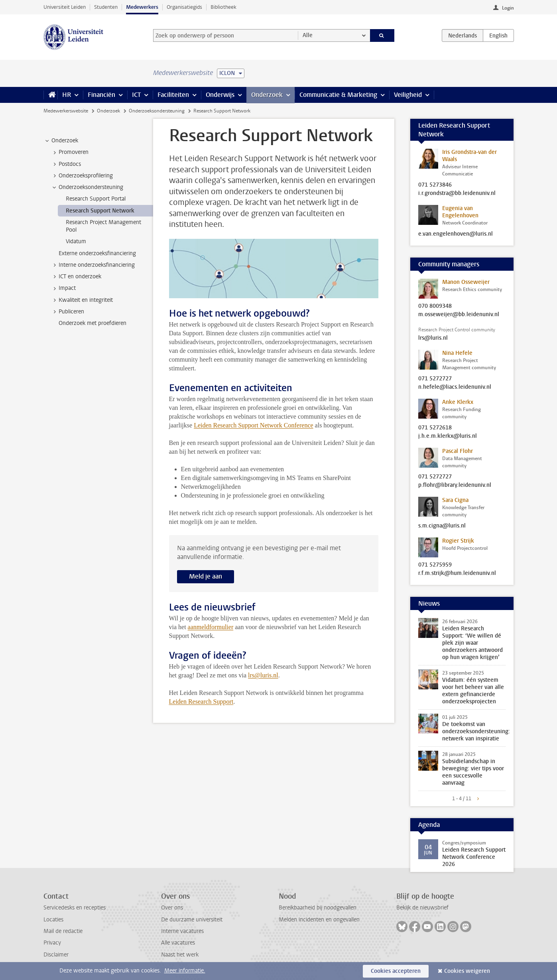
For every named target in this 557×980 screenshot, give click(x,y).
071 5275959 (435, 565)
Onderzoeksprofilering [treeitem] (82, 176)
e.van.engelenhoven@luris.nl (456, 234)
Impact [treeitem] (63, 288)
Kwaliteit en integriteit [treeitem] (82, 300)
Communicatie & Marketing (338, 95)
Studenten (106, 7)
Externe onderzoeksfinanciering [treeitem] (97, 253)
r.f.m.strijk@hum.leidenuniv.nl (457, 573)
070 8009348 (435, 306)
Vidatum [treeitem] (76, 241)
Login (508, 8)
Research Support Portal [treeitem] (96, 199)
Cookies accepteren (396, 971)
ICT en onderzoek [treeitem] (76, 277)
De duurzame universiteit (192, 920)
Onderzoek (267, 95)
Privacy (52, 943)
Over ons (172, 908)
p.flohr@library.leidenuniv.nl (455, 485)
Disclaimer (56, 955)
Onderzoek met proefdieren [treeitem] (93, 323)
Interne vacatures (182, 931)
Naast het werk (180, 955)
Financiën (101, 95)
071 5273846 (435, 185)
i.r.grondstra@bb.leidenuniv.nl (457, 193)
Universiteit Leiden (65, 7)
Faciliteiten (173, 95)
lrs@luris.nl (433, 338)
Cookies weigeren (467, 971)
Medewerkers (142, 7)
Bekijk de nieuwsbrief (422, 908)
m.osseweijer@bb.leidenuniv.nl (459, 315)
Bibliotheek (223, 7)
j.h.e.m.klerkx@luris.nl (448, 436)
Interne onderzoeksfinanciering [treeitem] (93, 265)
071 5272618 (435, 428)
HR (67, 95)
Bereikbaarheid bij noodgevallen (318, 908)
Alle (308, 35)
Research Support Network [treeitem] (100, 211)
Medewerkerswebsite (66, 111)
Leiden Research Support (201, 702)
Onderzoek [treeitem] (61, 141)
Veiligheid (408, 95)
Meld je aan (206, 576)
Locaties (53, 920)
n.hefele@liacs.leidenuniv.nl (455, 387)
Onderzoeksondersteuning (157, 111)
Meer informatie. (185, 971)
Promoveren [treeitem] (70, 152)
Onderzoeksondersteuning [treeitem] (87, 187)
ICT (136, 95)
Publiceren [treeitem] (68, 312)
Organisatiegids (184, 7)
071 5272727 (435, 379)
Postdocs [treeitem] (66, 164)
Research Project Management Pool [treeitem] (103, 226)
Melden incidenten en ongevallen (319, 920)
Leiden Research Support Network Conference (253, 425)
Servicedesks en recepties (75, 908)
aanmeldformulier (211, 627)
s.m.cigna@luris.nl (442, 526)
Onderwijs (220, 95)
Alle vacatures (178, 943)
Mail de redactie (63, 931)
